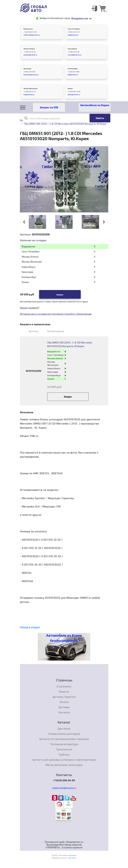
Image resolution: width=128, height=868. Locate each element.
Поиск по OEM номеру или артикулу (42, 118)
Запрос (60, 295)
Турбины (64, 754)
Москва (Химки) (29, 49)
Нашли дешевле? (30, 308)
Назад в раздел (30, 627)
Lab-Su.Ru (72, 858)
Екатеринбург (73, 69)
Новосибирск (72, 49)
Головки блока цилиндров (64, 734)
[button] (24, 222)
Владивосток (28, 29)
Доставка (64, 707)
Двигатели (64, 729)
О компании (64, 686)
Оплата (64, 702)
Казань (70, 88)
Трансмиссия (64, 749)
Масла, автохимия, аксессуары (64, 765)
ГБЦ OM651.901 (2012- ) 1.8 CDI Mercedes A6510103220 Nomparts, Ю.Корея (70, 344)
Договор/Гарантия (64, 697)
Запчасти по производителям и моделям (64, 739)
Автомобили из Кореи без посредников (64, 638)
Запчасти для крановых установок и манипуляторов (64, 760)
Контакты (64, 712)
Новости (64, 692)
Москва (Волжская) (30, 88)
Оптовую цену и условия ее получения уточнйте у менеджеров (56, 314)
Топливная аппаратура (64, 744)
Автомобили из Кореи (95, 105)
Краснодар (27, 69)
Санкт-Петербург (74, 29)
